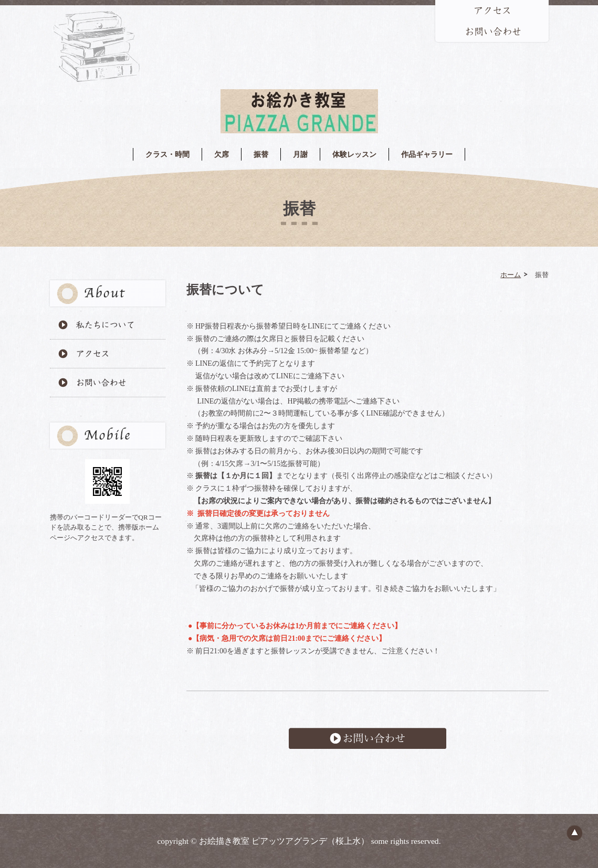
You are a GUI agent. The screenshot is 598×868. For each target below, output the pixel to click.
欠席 (222, 154)
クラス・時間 (167, 154)
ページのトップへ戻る (574, 833)
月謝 (300, 154)
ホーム (511, 274)
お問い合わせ (368, 738)
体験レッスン (354, 154)
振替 (261, 154)
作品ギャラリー (427, 154)
